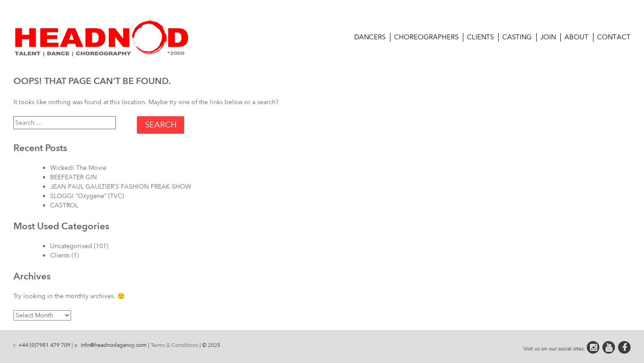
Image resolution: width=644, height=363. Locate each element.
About (576, 37)
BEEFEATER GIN (74, 177)
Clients (480, 37)
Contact (614, 37)
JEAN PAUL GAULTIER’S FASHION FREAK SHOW (121, 187)
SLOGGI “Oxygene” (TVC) (87, 196)
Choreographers (426, 37)
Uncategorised (71, 246)
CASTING (517, 37)
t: (42, 345)
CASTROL (64, 205)
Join (548, 37)
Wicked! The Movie (78, 168)
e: (110, 345)
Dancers (370, 37)
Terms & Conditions (174, 345)
